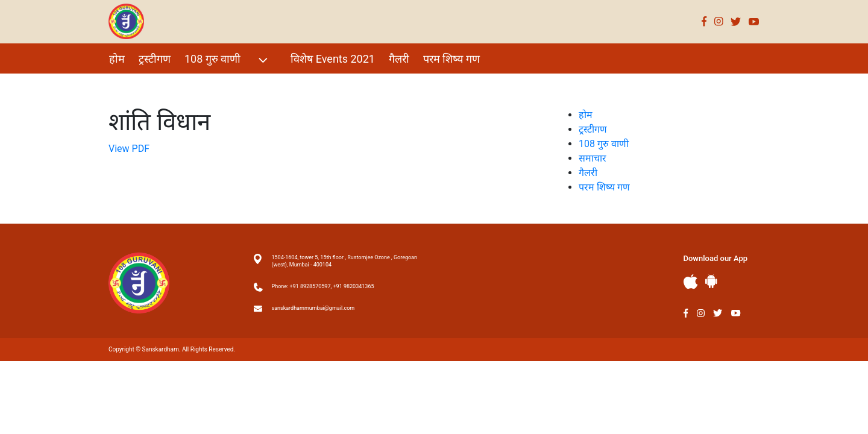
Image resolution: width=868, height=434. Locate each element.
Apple (691, 282)
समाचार (593, 158)
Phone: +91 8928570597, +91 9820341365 (323, 286)
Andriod (711, 281)
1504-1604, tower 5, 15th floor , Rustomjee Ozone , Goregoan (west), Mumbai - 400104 (344, 261)
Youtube (754, 21)
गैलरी (399, 59)
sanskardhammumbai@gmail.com (313, 308)
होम (117, 59)
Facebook (704, 21)
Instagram (719, 21)
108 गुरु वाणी (228, 60)
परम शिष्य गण (451, 59)
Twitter (736, 21)
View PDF (129, 149)
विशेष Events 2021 (333, 59)
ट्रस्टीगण (155, 59)
